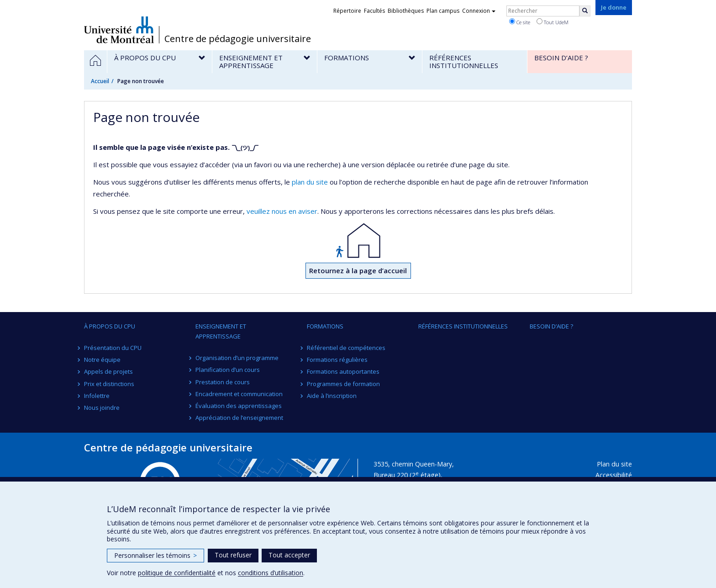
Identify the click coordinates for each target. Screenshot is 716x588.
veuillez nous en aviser (282, 211)
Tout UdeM (553, 22)
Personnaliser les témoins (155, 555)
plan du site (310, 182)
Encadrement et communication (239, 394)
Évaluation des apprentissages (239, 406)
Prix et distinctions (109, 384)
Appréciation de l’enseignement (239, 418)
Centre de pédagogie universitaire (238, 39)
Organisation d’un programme (237, 358)
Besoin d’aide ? (551, 326)
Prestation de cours (223, 382)
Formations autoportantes (343, 371)
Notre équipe (102, 360)
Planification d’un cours (228, 370)
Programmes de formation (343, 384)
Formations (325, 326)
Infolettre (97, 396)
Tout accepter (289, 555)
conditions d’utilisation (271, 573)
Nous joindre (102, 408)
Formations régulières (337, 360)
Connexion (479, 11)
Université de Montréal (119, 30)
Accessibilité (614, 475)
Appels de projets (108, 371)
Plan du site (614, 464)
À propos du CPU (110, 326)
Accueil (100, 81)
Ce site (520, 22)
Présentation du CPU (113, 348)
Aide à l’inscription (332, 396)
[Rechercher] (585, 11)
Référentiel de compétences (346, 348)
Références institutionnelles (463, 326)
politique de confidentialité (177, 573)
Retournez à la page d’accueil (358, 270)
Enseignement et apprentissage (221, 331)
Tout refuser (233, 555)
